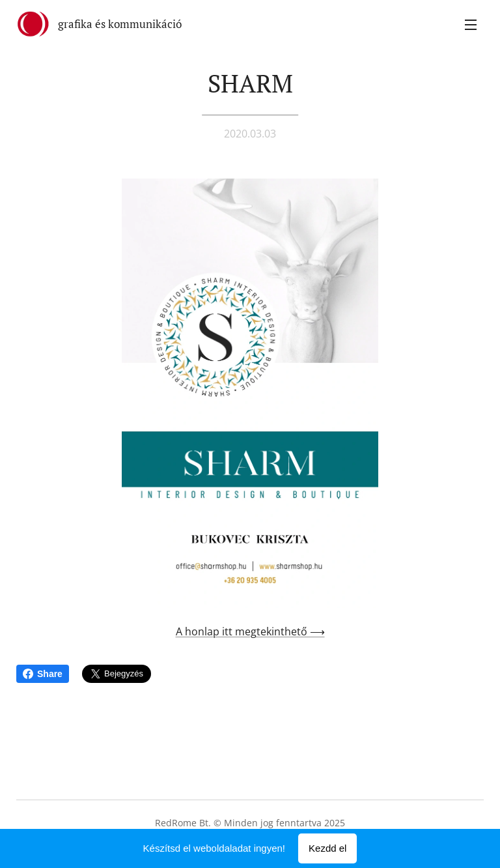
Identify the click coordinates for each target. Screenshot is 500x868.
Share (43, 674)
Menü (471, 25)
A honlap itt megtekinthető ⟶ (250, 631)
